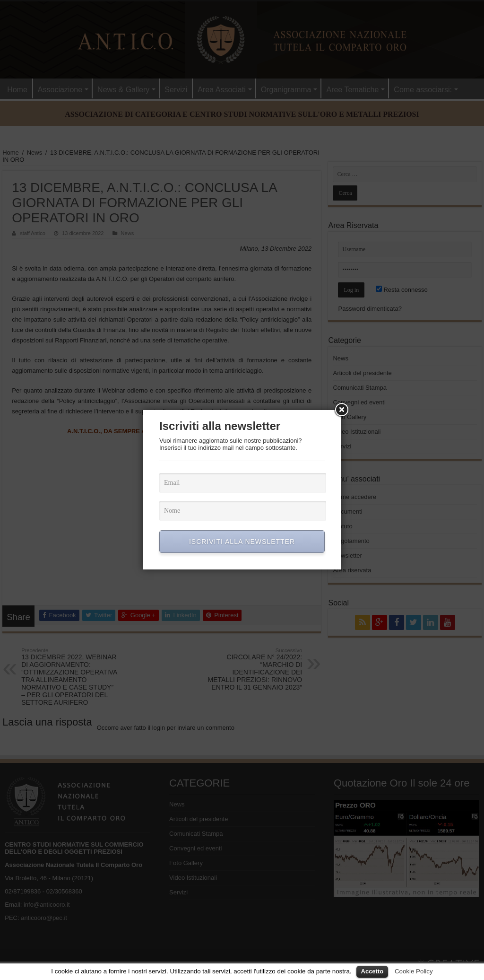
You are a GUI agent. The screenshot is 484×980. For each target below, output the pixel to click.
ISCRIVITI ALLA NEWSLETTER (242, 542)
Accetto (372, 971)
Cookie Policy (414, 971)
